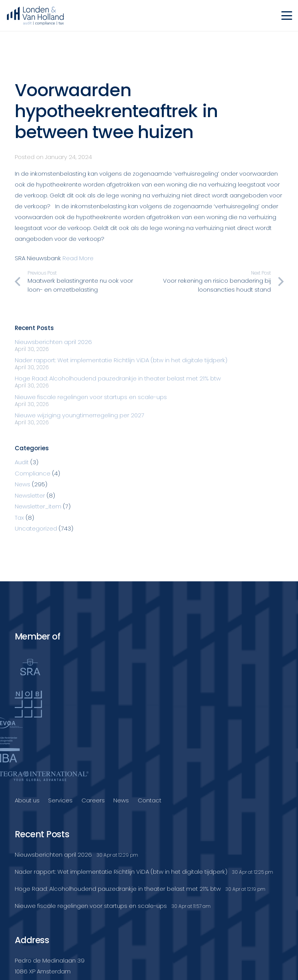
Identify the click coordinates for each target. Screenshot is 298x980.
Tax (19, 518)
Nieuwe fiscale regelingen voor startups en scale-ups (91, 397)
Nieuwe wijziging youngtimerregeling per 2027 (80, 415)
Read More (78, 258)
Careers (93, 800)
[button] (287, 16)
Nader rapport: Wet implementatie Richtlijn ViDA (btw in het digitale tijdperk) (121, 360)
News (23, 484)
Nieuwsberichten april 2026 (53, 342)
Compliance (33, 473)
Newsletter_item (38, 506)
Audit (22, 462)
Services (60, 800)
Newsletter (30, 495)
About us (27, 800)
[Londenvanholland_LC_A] (35, 16)
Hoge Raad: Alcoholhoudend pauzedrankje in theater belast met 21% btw (118, 378)
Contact (150, 800)
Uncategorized (36, 528)
